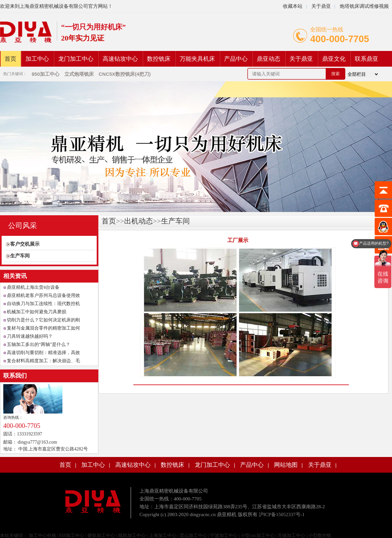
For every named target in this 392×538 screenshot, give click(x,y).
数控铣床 (159, 59)
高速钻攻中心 (120, 59)
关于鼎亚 (320, 6)
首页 (10, 59)
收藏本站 (293, 6)
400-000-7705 (340, 39)
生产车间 (20, 256)
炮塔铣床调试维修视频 (364, 6)
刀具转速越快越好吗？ (30, 336)
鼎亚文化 (334, 59)
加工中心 (37, 59)
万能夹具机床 (197, 59)
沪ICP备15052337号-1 (282, 514)
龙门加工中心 (76, 59)
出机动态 (139, 221)
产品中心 (236, 59)
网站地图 (286, 465)
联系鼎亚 (367, 59)
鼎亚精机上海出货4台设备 (33, 287)
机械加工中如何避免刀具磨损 (37, 312)
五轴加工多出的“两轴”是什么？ (39, 344)
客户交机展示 (25, 244)
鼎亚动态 (269, 59)
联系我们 (15, 376)
